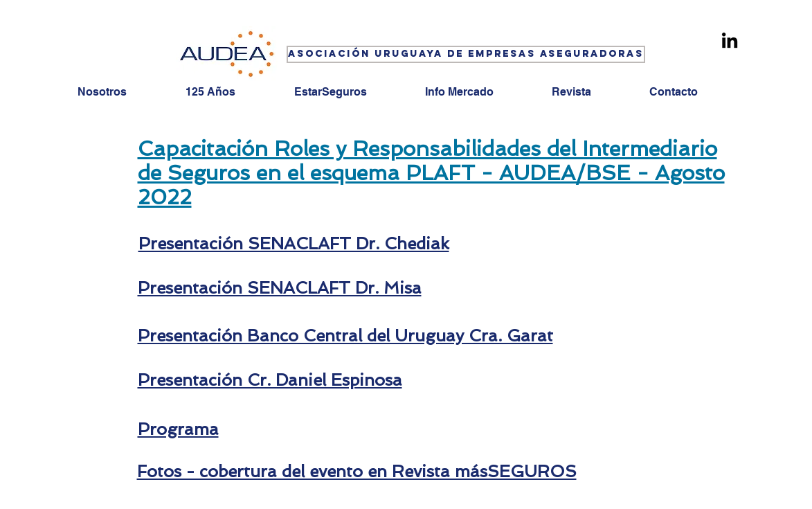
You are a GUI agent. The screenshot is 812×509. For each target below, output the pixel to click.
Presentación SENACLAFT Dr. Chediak (294, 243)
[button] (464, 54)
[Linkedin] (730, 40)
